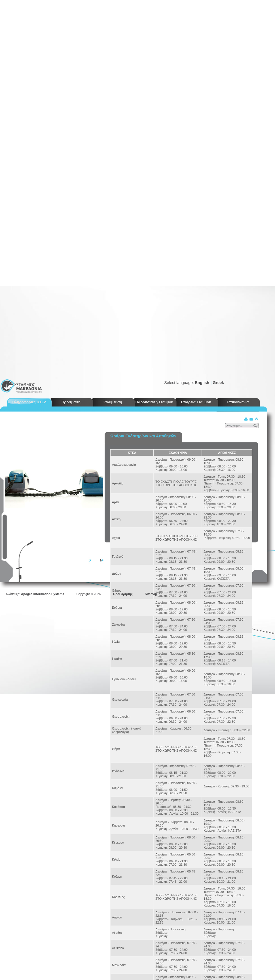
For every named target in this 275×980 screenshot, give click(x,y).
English (202, 383)
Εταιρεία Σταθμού (196, 402)
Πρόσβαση (71, 402)
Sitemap (151, 594)
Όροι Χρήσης (123, 594)
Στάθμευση (113, 402)
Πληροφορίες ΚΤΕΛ (29, 402)
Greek (218, 383)
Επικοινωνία (238, 402)
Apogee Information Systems (43, 594)
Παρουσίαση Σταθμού (154, 402)
